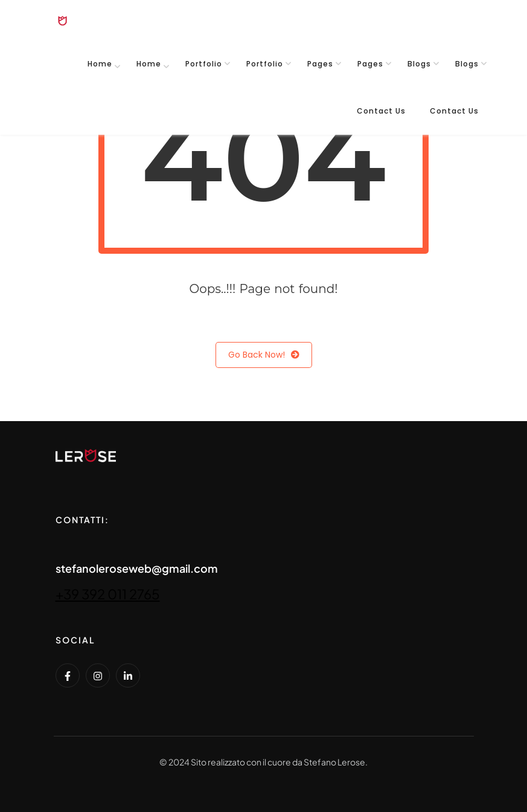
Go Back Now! (264, 355)
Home (100, 64)
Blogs (419, 64)
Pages (320, 64)
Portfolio (204, 64)
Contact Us (381, 111)
